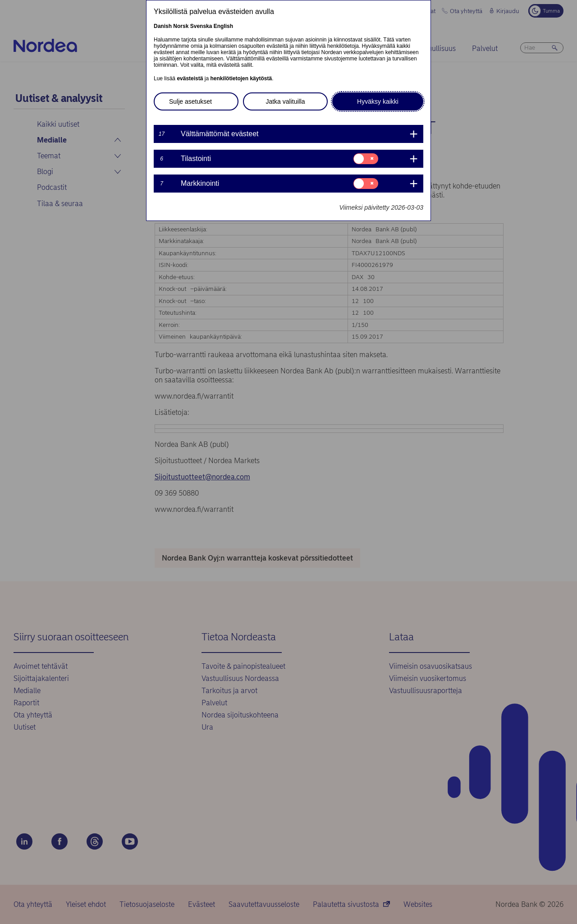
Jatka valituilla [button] (285, 101)
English (223, 26)
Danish (163, 26)
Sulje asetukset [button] (190, 101)
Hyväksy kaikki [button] (378, 101)
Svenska (201, 26)
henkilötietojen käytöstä (241, 78)
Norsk (181, 26)
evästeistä (190, 78)
